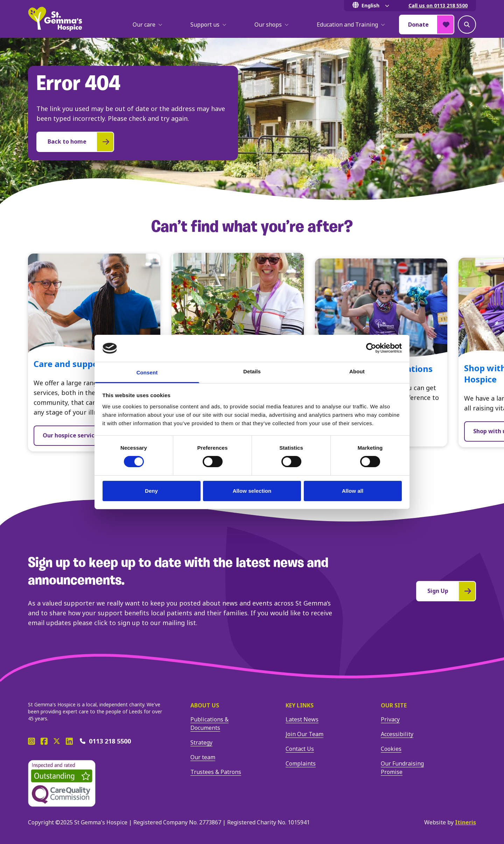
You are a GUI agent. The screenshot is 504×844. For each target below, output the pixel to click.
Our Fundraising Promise (402, 768)
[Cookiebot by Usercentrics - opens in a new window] (371, 348)
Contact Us (300, 749)
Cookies (391, 749)
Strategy (201, 742)
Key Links (300, 705)
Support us (208, 25)
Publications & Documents (209, 724)
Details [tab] (252, 371)
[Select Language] (372, 6)
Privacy (390, 719)
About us (205, 705)
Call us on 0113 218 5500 (438, 5)
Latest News (302, 719)
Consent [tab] (147, 372)
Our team (203, 757)
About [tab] (357, 371)
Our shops (272, 25)
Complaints (301, 763)
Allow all (353, 491)
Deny (151, 491)
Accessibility (397, 734)
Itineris (465, 822)
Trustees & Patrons (216, 772)
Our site (394, 705)
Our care (148, 25)
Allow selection (252, 491)
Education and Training (351, 25)
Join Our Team (304, 734)
